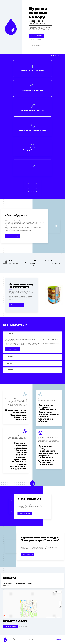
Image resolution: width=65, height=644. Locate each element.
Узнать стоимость (28, 554)
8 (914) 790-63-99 (29, 499)
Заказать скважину (36, 36)
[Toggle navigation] (4, 55)
